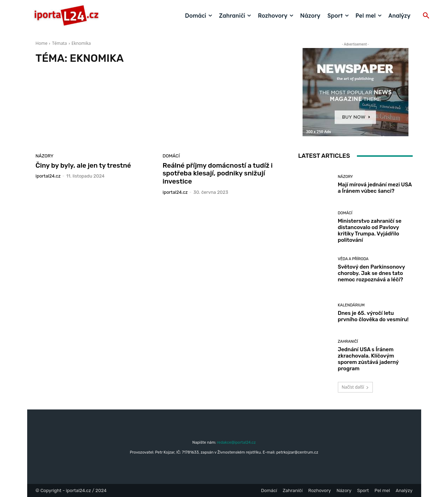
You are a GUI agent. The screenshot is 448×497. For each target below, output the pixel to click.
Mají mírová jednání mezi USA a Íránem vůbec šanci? (375, 188)
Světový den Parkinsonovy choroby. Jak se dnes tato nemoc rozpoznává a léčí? (372, 273)
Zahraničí (348, 342)
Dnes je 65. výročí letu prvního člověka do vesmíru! (373, 316)
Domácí (171, 156)
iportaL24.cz (48, 176)
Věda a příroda (353, 259)
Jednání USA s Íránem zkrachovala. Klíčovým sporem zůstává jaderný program (368, 359)
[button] (426, 16)
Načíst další (355, 387)
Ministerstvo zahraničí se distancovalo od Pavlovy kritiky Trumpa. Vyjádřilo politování (370, 230)
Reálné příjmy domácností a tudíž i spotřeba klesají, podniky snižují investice (218, 173)
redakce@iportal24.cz (236, 442)
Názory (45, 156)
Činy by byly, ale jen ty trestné (83, 165)
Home (42, 43)
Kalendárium (351, 305)
